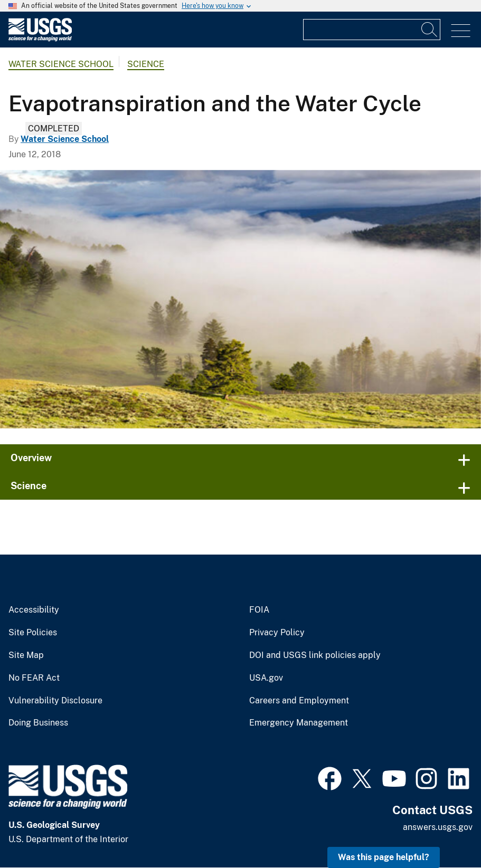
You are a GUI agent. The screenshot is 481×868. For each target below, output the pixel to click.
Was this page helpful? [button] (384, 857)
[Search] (430, 30)
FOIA (259, 610)
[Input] (372, 30)
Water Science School (61, 64)
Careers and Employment (299, 701)
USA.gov (266, 678)
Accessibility (34, 610)
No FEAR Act (34, 678)
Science (146, 64)
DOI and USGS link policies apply (315, 655)
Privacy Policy (277, 633)
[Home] (40, 39)
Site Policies (33, 633)
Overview (31, 458)
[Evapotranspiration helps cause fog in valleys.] (240, 299)
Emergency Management (299, 723)
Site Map (26, 655)
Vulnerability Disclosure (55, 701)
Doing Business (38, 723)
